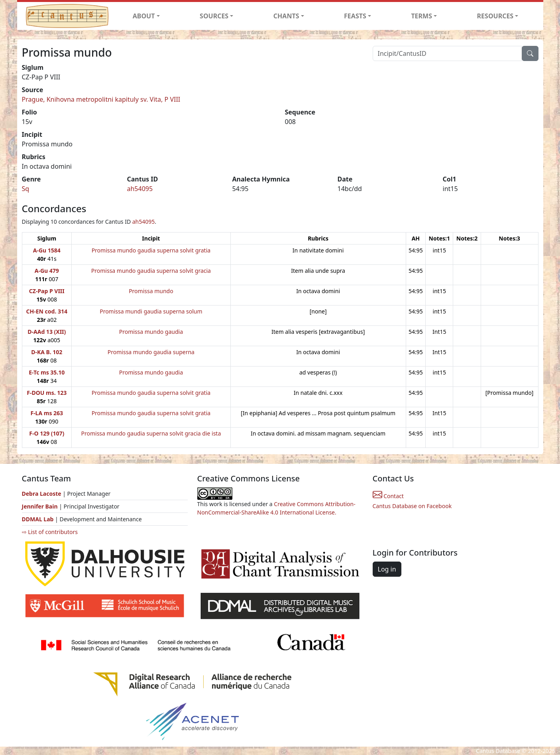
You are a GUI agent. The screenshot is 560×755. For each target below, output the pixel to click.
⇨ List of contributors (50, 532)
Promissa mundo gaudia (151, 332)
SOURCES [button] (214, 16)
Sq (26, 189)
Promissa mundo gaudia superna (151, 352)
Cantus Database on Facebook (412, 506)
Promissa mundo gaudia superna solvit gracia (151, 271)
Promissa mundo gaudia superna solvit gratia (151, 250)
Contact (388, 496)
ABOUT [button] (144, 16)
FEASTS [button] (355, 16)
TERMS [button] (421, 16)
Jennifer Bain (41, 506)
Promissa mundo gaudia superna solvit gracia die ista (151, 433)
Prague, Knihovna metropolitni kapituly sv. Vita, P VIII (101, 99)
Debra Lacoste (42, 494)
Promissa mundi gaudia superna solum (151, 311)
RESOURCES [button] (495, 16)
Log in (387, 569)
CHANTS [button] (286, 16)
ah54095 (140, 189)
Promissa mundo (151, 291)
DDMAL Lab (38, 519)
